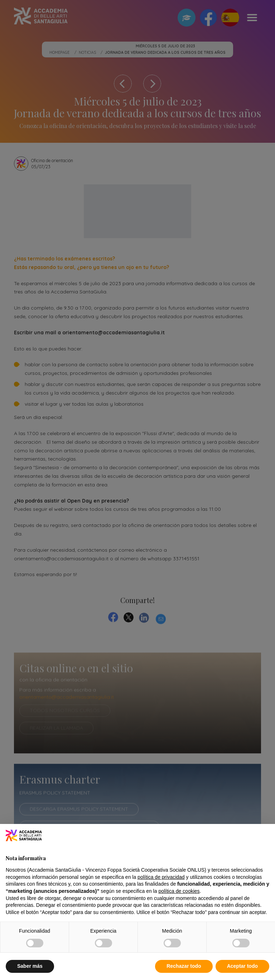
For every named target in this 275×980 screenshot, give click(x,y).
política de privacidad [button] (161, 877)
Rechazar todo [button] (184, 966)
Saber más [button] (30, 966)
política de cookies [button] (179, 891)
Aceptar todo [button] (242, 966)
